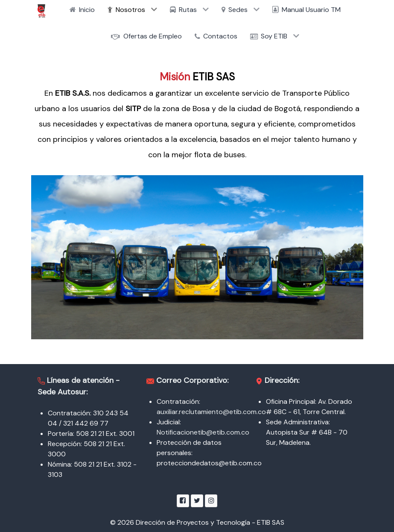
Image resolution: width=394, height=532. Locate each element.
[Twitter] (197, 501)
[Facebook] (183, 501)
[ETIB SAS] (41, 11)
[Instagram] (211, 501)
